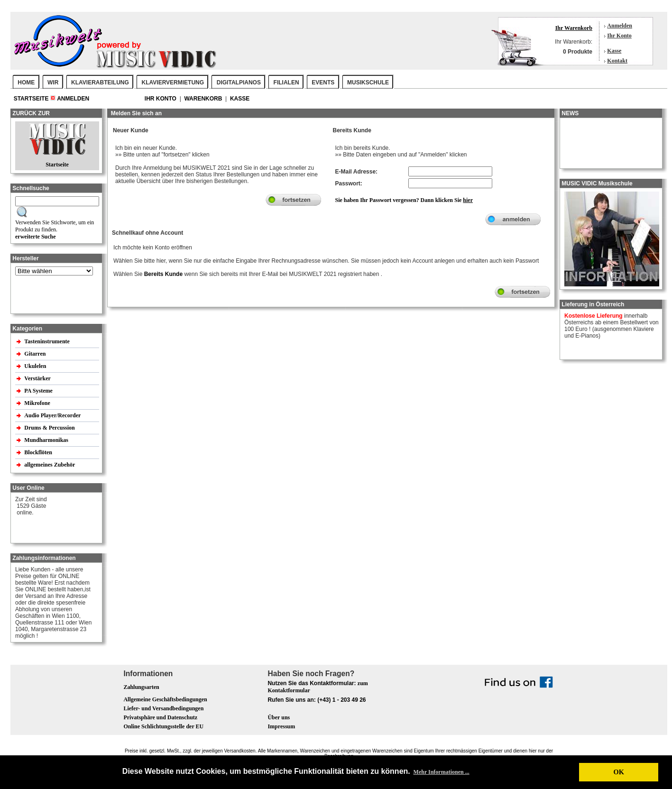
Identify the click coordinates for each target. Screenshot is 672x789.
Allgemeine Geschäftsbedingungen (165, 699)
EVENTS (323, 83)
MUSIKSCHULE (368, 83)
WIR (53, 83)
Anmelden (620, 26)
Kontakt (617, 61)
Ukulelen (36, 366)
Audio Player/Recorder (52, 415)
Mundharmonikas (46, 440)
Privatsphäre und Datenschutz (160, 717)
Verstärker (38, 378)
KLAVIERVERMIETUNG (173, 83)
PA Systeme (39, 391)
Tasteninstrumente (48, 341)
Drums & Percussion (50, 428)
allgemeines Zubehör (50, 465)
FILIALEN (286, 83)
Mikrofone (38, 403)
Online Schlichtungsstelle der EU (163, 726)
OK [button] (618, 772)
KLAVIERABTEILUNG (100, 83)
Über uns (279, 717)
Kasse (614, 51)
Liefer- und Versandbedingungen (163, 708)
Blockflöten (39, 452)
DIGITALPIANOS (239, 83)
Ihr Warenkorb (574, 28)
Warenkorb (204, 99)
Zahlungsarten (141, 687)
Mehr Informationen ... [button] (442, 772)
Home (26, 83)
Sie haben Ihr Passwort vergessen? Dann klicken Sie (404, 200)
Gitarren (36, 354)
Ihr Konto (619, 36)
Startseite (32, 99)
